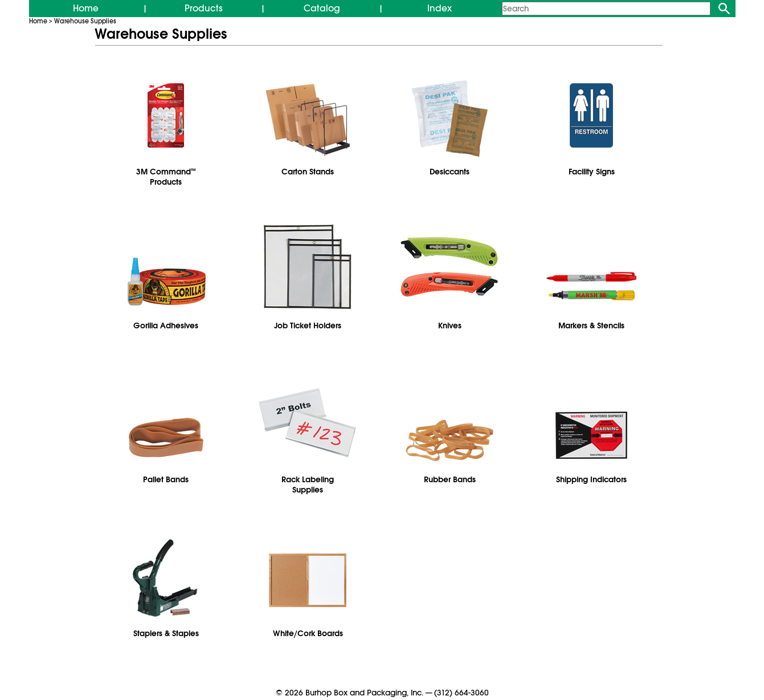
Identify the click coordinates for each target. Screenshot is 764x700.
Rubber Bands (450, 479)
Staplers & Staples (166, 633)
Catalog (322, 9)
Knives (450, 325)
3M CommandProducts (166, 177)
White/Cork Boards (308, 633)
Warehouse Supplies (85, 21)
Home (86, 9)
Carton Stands (308, 172)
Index (440, 9)
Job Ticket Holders (308, 325)
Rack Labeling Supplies (308, 485)
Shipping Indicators (591, 479)
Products (204, 9)
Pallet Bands (166, 479)
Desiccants (450, 172)
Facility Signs (592, 172)
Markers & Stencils (591, 325)
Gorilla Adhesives (166, 325)
